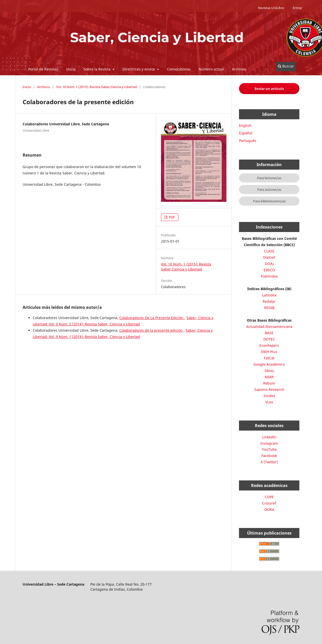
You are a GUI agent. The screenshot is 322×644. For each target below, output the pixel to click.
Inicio (71, 69)
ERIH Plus (269, 352)
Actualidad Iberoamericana (269, 327)
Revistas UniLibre (271, 8)
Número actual (211, 69)
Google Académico (269, 364)
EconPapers (269, 345)
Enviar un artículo (269, 89)
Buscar (286, 66)
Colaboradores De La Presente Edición (152, 318)
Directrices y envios (139, 69)
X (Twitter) (269, 462)
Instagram (269, 443)
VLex (269, 402)
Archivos (239, 69)
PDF (171, 217)
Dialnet (269, 257)
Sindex (269, 396)
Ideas (269, 371)
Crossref (269, 503)
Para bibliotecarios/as (269, 201)
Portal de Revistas (43, 69)
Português (248, 141)
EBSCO (269, 270)
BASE (269, 333)
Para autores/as (269, 190)
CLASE (269, 251)
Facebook (269, 456)
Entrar (297, 8)
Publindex (269, 276)
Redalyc (269, 301)
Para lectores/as (269, 178)
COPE (269, 497)
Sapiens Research (269, 389)
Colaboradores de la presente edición (151, 330)
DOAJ (269, 264)
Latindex (269, 295)
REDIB (269, 308)
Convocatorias (179, 69)
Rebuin (269, 383)
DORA (269, 509)
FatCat (269, 358)
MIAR (269, 377)
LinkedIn (269, 437)
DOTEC (269, 339)
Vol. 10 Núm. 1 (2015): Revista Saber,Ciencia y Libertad (96, 87)
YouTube (269, 449)
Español (246, 133)
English (245, 125)
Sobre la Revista (97, 69)
